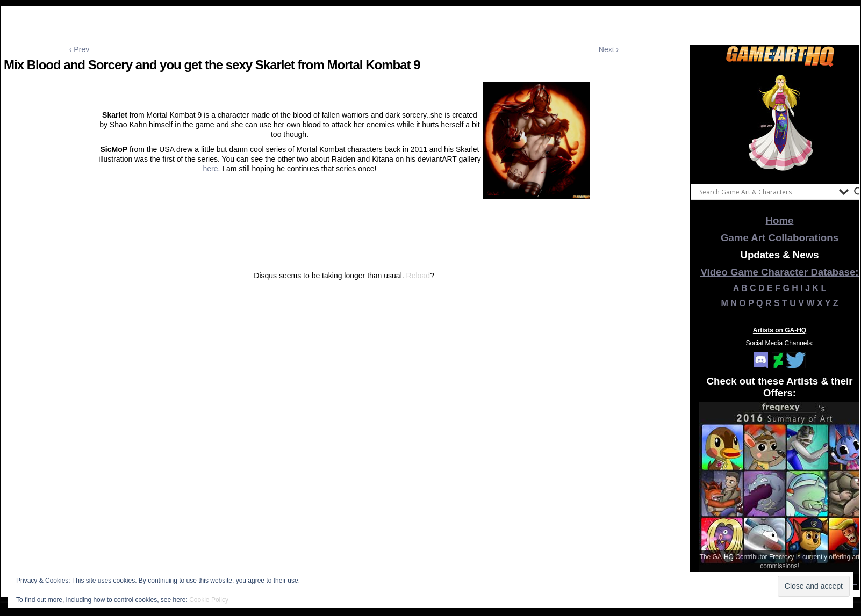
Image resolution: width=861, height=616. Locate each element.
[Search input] (766, 192)
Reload (418, 276)
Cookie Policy (209, 600)
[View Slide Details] (780, 123)
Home (780, 220)
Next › (609, 49)
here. (212, 169)
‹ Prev (79, 49)
